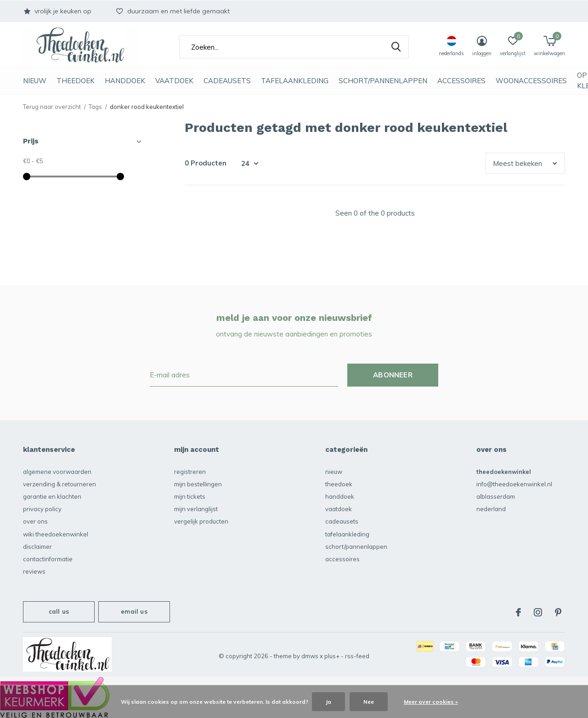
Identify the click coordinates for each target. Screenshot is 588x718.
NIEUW (35, 81)
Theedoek (76, 81)
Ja (328, 702)
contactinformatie (48, 559)
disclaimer (37, 547)
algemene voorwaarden (57, 472)
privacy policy (42, 509)
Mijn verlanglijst (196, 509)
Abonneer (393, 375)
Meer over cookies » (431, 702)
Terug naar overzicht (52, 107)
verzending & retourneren (59, 484)
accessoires (461, 81)
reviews (34, 571)
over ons (35, 521)
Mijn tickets (190, 496)
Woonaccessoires (531, 81)
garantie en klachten (52, 496)
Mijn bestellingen (198, 484)
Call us (59, 611)
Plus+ (332, 656)
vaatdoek (174, 81)
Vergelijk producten (201, 521)
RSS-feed (357, 656)
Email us (134, 611)
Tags (95, 107)
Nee (369, 702)
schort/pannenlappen (383, 81)
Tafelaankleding (295, 81)
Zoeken (396, 47)
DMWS (310, 656)
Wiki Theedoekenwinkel (56, 534)
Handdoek (125, 81)
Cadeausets (227, 81)
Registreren (190, 472)
